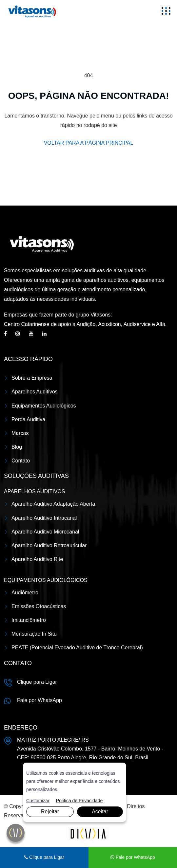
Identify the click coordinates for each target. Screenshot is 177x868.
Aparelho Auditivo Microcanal (45, 532)
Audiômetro (25, 593)
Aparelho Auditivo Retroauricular (49, 545)
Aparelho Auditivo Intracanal (44, 518)
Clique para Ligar (37, 682)
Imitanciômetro (29, 620)
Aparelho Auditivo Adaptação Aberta (53, 504)
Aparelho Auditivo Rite (37, 559)
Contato (21, 461)
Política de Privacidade (79, 801)
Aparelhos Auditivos (35, 392)
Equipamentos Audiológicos (44, 406)
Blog (17, 447)
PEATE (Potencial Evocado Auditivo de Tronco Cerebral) (77, 648)
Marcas (20, 433)
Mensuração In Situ (34, 634)
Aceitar (100, 812)
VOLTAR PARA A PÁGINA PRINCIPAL (89, 143)
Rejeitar (50, 812)
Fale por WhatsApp (39, 700)
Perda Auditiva (28, 419)
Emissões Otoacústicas (39, 606)
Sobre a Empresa (32, 378)
